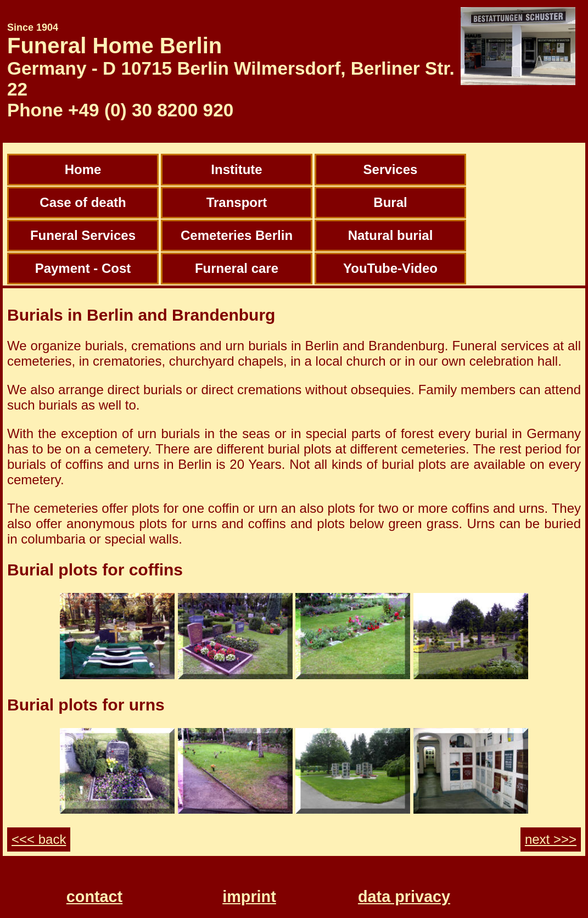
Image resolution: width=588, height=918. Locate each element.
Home (83, 169)
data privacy (404, 897)
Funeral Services (83, 235)
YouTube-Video (390, 268)
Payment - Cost (83, 268)
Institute (236, 169)
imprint (249, 897)
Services (391, 169)
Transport (237, 202)
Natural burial (391, 235)
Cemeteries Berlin (237, 235)
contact (94, 897)
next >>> (551, 839)
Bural (390, 202)
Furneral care (237, 268)
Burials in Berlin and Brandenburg (141, 315)
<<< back (39, 839)
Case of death (83, 202)
